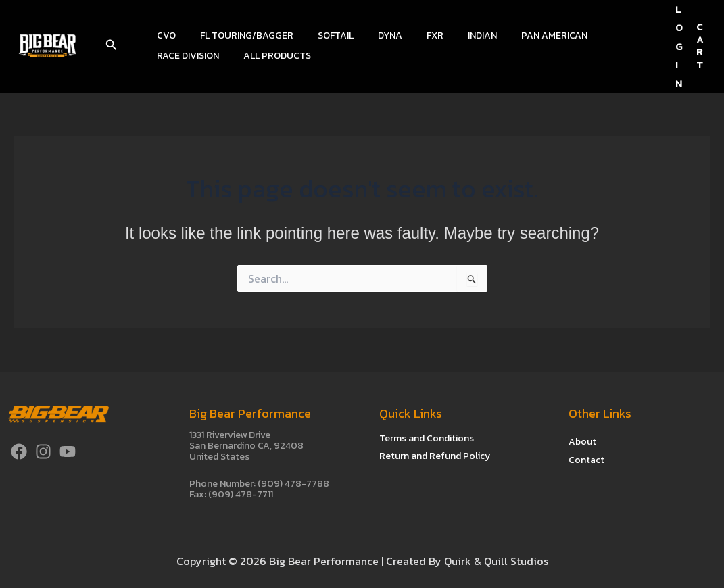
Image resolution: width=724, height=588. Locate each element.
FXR (411, 35)
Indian (453, 35)
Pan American (519, 35)
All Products (188, 56)
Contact (586, 459)
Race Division (602, 35)
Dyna (371, 35)
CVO (164, 35)
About (582, 441)
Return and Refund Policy (435, 456)
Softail (322, 35)
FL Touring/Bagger (239, 35)
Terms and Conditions (427, 438)
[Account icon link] (679, 46)
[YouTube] (68, 451)
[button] (112, 46)
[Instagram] (43, 451)
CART (700, 46)
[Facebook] (19, 451)
